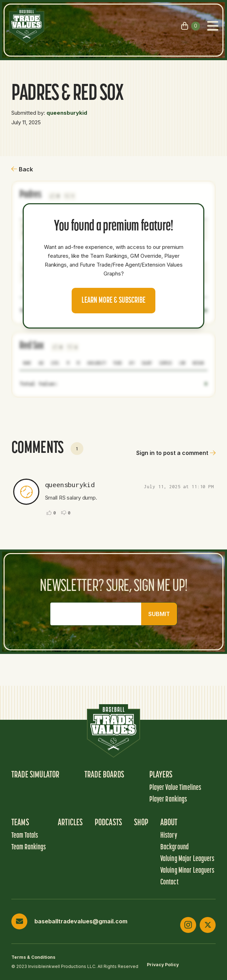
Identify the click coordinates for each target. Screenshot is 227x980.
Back (22, 169)
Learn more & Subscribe (113, 301)
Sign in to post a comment (176, 453)
